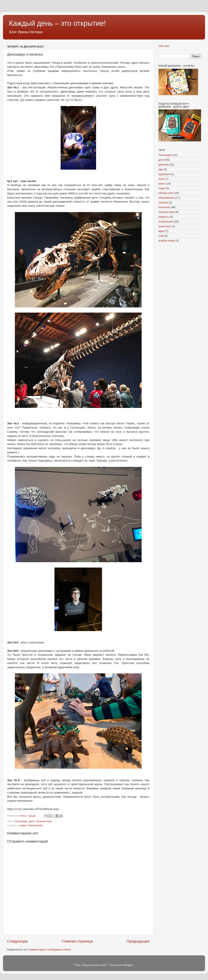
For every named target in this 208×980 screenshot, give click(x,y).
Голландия (21, 821)
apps (161, 231)
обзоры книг (166, 193)
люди (162, 188)
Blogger (128, 965)
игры (161, 179)
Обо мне (164, 46)
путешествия (44, 821)
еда (161, 169)
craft (161, 236)
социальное (166, 222)
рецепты (164, 217)
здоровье (164, 174)
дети (32, 821)
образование (166, 198)
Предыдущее (138, 941)
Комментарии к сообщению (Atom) (50, 950)
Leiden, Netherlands (31, 825)
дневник (164, 165)
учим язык (165, 226)
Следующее (17, 941)
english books (167, 241)
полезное (164, 207)
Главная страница (77, 941)
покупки (163, 202)
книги (162, 184)
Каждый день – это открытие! (57, 23)
